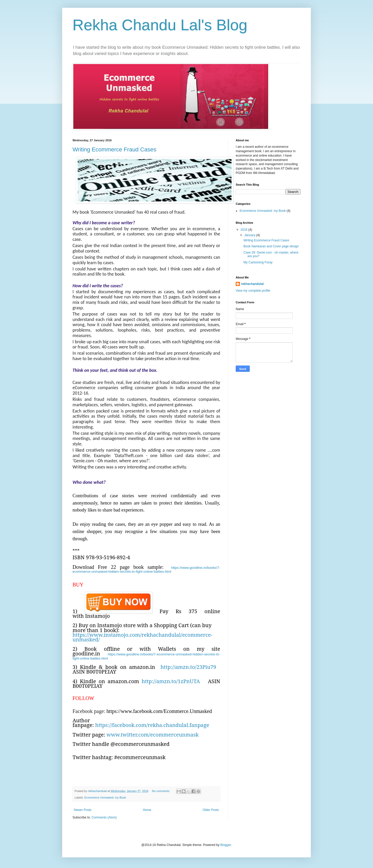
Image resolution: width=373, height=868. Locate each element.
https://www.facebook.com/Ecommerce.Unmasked (159, 711)
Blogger (225, 845)
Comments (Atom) (104, 817)
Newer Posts (83, 810)
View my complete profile (253, 291)
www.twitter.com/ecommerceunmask (153, 735)
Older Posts (211, 810)
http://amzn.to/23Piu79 (188, 667)
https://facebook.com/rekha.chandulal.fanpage (152, 725)
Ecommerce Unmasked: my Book (105, 797)
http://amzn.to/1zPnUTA (171, 681)
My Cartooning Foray (258, 262)
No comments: (162, 791)
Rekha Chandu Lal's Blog (160, 25)
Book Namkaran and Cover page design (271, 246)
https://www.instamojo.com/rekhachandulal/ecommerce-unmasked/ (142, 637)
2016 (245, 230)
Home (147, 810)
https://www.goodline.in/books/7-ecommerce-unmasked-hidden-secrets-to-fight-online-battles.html (146, 570)
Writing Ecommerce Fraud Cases (114, 149)
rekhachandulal (252, 284)
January (250, 235)
